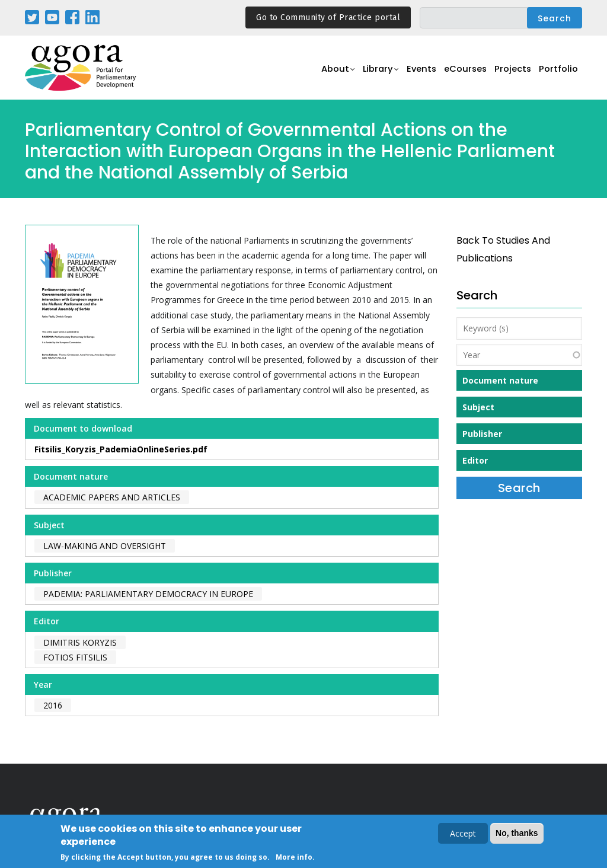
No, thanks (517, 834)
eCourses (458, 74)
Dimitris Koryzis (80, 642)
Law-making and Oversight (105, 546)
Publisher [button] (482, 434)
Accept (463, 835)
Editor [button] (475, 460)
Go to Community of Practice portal (328, 17)
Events (410, 74)
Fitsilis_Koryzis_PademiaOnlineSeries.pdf (121, 449)
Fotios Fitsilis (75, 657)
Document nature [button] (500, 380)
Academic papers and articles (112, 497)
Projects (509, 74)
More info (294, 858)
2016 (53, 705)
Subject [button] (478, 407)
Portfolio (558, 74)
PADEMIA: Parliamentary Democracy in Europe (148, 594)
